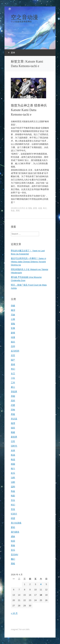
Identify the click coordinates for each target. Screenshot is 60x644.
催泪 (13, 310)
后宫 (13, 355)
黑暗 (18, 211)
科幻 (13, 505)
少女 (13, 378)
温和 (13, 487)
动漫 (40, 208)
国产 (13, 360)
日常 (13, 441)
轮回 (13, 541)
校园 (13, 464)
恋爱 (13, 405)
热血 (13, 211)
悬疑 (13, 414)
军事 (13, 328)
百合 (13, 500)
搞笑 (13, 428)
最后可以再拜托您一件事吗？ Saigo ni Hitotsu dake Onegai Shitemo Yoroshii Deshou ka (28, 262)
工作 (13, 383)
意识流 (14, 419)
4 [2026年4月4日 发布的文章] (41, 584)
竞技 (13, 509)
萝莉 (13, 527)
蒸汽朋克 (15, 532)
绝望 (13, 518)
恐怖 (13, 410)
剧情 (35, 208)
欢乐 (13, 473)
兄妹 (13, 315)
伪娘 (13, 306)
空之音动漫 (24, 17)
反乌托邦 (15, 351)
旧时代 (14, 446)
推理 (13, 423)
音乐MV (15, 555)
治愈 (13, 478)
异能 (13, 396)
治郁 (13, 482)
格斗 (13, 469)
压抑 (13, 346)
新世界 (14, 437)
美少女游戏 (16, 523)
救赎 (13, 432)
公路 (13, 319)
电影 (13, 496)
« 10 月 (14, 613)
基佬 (13, 364)
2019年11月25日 (18, 208)
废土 (13, 387)
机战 (13, 455)
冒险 (30, 208)
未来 (13, 450)
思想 (13, 401)
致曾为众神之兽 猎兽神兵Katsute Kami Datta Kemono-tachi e (29, 110)
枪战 (13, 459)
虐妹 (13, 536)
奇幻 (45, 208)
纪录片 (14, 514)
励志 (13, 342)
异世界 (14, 392)
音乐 (13, 550)
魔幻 (13, 559)
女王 (13, 373)
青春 (13, 545)
